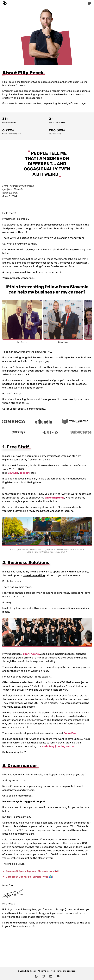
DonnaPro (70, 733)
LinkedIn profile (55, 498)
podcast (24, 473)
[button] (89, 4)
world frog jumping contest (59, 746)
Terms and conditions (67, 971)
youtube (13, 473)
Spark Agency (32, 654)
